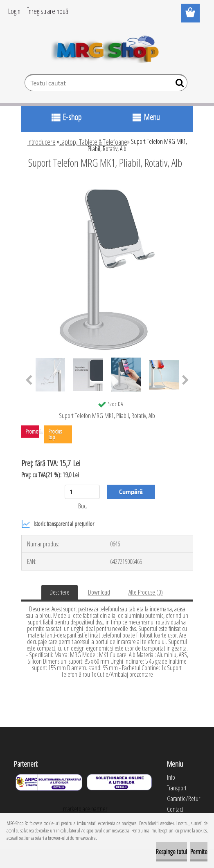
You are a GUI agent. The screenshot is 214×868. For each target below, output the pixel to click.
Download (99, 592)
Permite (199, 852)
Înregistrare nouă (48, 11)
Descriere (60, 592)
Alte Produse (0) (146, 592)
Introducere (42, 142)
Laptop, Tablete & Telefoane (93, 142)
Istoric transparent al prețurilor (58, 524)
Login (14, 11)
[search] (178, 85)
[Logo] (107, 47)
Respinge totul (171, 852)
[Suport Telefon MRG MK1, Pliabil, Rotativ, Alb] (107, 185)
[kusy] (82, 492)
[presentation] (29, 380)
